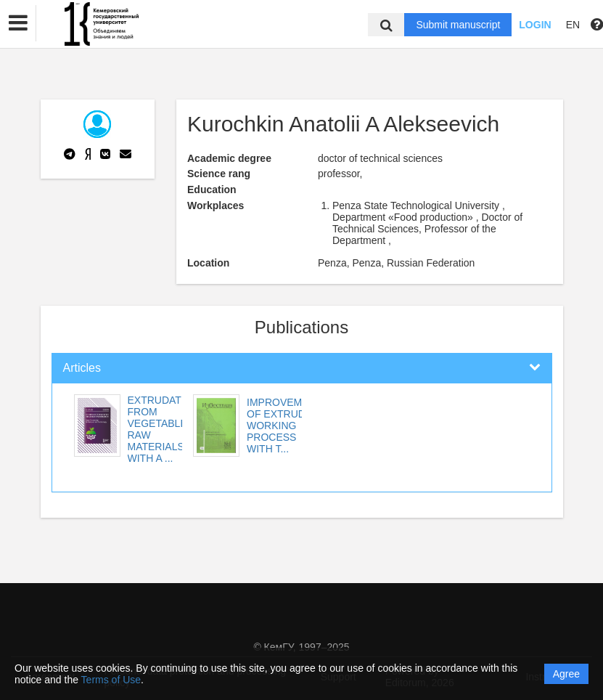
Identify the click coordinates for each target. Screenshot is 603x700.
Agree (566, 674)
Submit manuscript (458, 25)
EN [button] (573, 25)
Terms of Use (111, 680)
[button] (18, 23)
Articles (82, 368)
